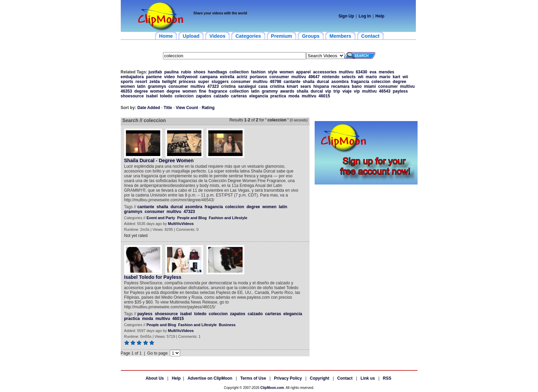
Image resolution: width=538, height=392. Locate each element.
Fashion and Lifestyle (228, 218)
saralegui (247, 86)
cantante (292, 82)
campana (209, 77)
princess (187, 82)
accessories (325, 72)
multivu (346, 72)
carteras (239, 96)
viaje (347, 91)
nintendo (331, 77)
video (169, 77)
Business (227, 325)
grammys (157, 86)
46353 (126, 91)
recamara (340, 86)
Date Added (149, 108)
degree (400, 82)
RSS (387, 378)
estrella (227, 77)
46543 (385, 91)
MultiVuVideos (181, 224)
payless (400, 91)
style (273, 72)
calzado (221, 96)
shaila (308, 82)
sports (127, 82)
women (287, 72)
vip (328, 91)
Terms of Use (253, 378)
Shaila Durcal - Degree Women (159, 161)
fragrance (218, 91)
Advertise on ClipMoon (210, 378)
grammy (270, 91)
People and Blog (192, 218)
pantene (154, 77)
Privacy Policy (288, 378)
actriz (242, 77)
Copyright (320, 378)
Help (380, 16)
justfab (155, 72)
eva (373, 72)
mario (371, 77)
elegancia (259, 96)
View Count (187, 108)
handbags (217, 72)
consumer (279, 77)
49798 (275, 82)
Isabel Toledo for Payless (153, 277)
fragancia (360, 82)
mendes (387, 72)
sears (306, 86)
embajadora (132, 77)
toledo (166, 96)
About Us (155, 378)
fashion (258, 72)
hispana (321, 86)
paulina (172, 72)
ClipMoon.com (272, 388)
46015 (324, 96)
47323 (213, 86)
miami (370, 86)
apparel (303, 72)
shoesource (132, 96)
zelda (155, 82)
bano (357, 86)
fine (203, 91)
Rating (208, 108)
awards (287, 91)
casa (263, 86)
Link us (368, 378)
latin (142, 86)
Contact (345, 378)
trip (337, 91)
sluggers (220, 82)
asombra (340, 82)
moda (294, 96)
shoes (200, 72)
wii (361, 77)
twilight (169, 82)
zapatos (204, 96)
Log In (365, 16)
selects (349, 77)
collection (239, 72)
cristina (228, 86)
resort (141, 82)
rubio (186, 72)
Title (168, 108)
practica (278, 96)
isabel (152, 96)
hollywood (187, 77)
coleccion (381, 82)
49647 (314, 77)
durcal (323, 82)
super (204, 82)
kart (397, 77)
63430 (361, 72)
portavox (259, 77)
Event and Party (161, 218)
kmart (293, 86)
